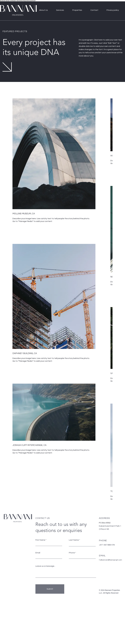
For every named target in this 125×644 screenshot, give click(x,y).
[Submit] (50, 589)
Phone (72, 553)
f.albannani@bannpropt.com (110, 560)
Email (38, 553)
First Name (40, 540)
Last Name (74, 540)
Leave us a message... (45, 566)
